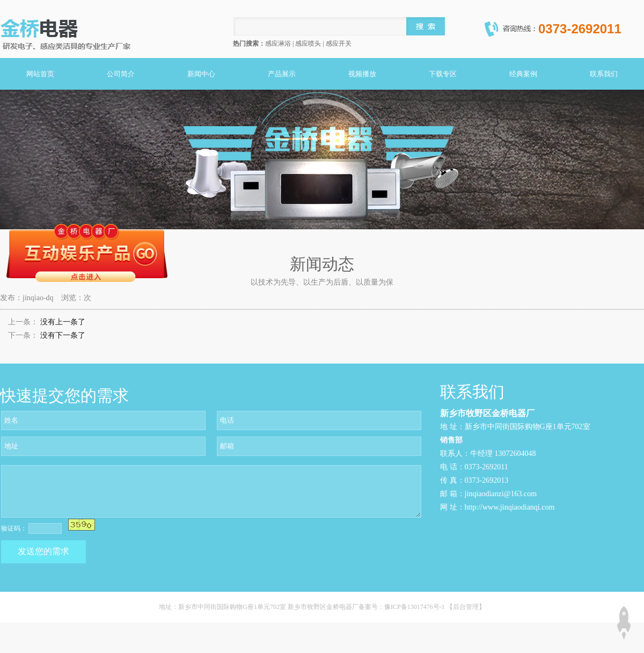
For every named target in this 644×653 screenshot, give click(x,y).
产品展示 (282, 74)
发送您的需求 (43, 551)
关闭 (161, 219)
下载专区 (443, 74)
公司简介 (121, 74)
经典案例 (523, 74)
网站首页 (40, 74)
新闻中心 (201, 74)
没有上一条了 (63, 322)
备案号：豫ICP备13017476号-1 (402, 607)
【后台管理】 (466, 607)
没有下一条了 (63, 335)
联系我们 (604, 74)
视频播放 (362, 74)
